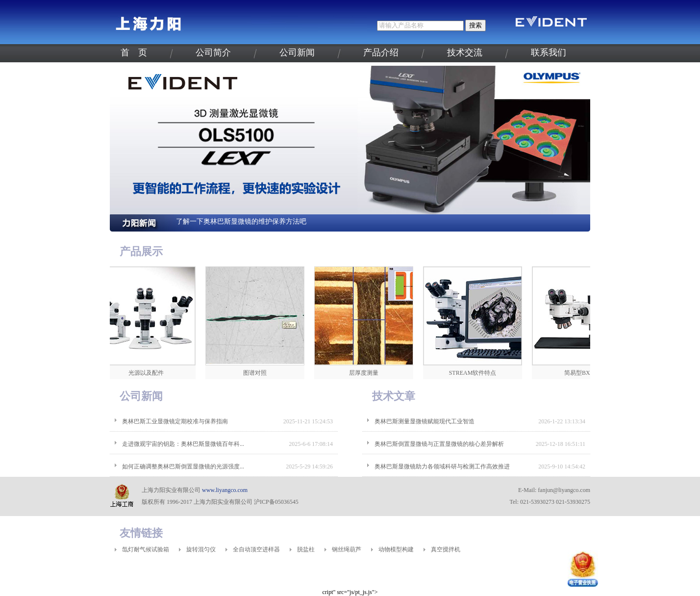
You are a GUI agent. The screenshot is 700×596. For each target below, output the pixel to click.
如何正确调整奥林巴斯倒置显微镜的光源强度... (183, 466)
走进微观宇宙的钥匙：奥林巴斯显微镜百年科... (183, 444)
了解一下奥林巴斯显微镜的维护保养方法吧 (241, 221)
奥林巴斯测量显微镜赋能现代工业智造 (425, 421)
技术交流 (465, 52)
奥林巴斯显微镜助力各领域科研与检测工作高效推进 (442, 466)
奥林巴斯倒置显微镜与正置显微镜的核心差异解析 (439, 444)
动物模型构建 (396, 549)
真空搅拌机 (446, 549)
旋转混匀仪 (201, 549)
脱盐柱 (306, 549)
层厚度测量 (366, 373)
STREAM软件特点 (475, 373)
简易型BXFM (584, 373)
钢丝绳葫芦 (347, 549)
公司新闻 (297, 52)
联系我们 (549, 52)
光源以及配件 (149, 373)
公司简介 (213, 52)
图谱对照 (257, 373)
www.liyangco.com (225, 490)
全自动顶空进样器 (256, 549)
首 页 (134, 52)
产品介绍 (381, 52)
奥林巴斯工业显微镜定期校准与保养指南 (175, 421)
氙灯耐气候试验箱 (146, 549)
